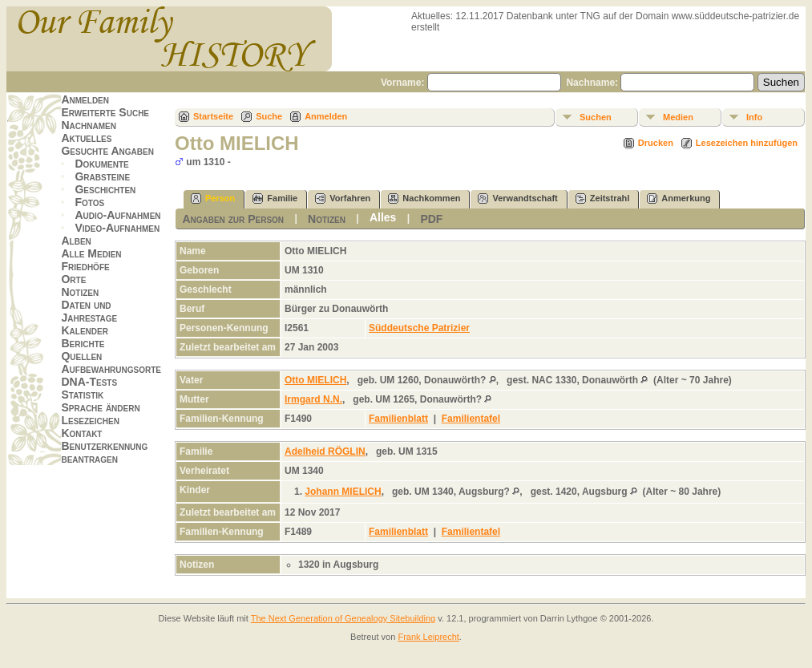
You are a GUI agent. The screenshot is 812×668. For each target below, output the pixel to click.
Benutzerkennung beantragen (104, 452)
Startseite (213, 116)
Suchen (596, 117)
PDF (431, 219)
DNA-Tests (89, 382)
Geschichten (105, 189)
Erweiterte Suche (105, 112)
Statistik (82, 395)
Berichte (83, 343)
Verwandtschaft (517, 198)
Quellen (81, 356)
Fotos (89, 202)
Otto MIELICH (315, 380)
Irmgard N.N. (313, 399)
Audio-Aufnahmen (117, 215)
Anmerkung (679, 198)
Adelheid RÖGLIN (325, 451)
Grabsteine (102, 176)
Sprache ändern (100, 407)
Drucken (656, 143)
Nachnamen (88, 125)
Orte (73, 279)
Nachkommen (424, 198)
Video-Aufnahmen (117, 228)
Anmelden (85, 99)
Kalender (84, 330)
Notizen (80, 292)
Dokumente (101, 164)
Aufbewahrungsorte (111, 369)
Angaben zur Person (233, 219)
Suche (269, 116)
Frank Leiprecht (428, 637)
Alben (76, 241)
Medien (678, 117)
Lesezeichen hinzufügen (747, 143)
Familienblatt (398, 419)
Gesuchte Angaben (107, 151)
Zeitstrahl (603, 198)
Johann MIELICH (343, 492)
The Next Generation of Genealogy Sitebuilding (343, 618)
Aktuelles (86, 138)
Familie (275, 198)
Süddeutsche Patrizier (419, 328)
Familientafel (471, 419)
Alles (383, 217)
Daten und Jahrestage (89, 311)
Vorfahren (343, 198)
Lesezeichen (90, 420)
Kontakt (81, 433)
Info (754, 117)
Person (213, 198)
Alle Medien (91, 253)
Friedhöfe (85, 266)
